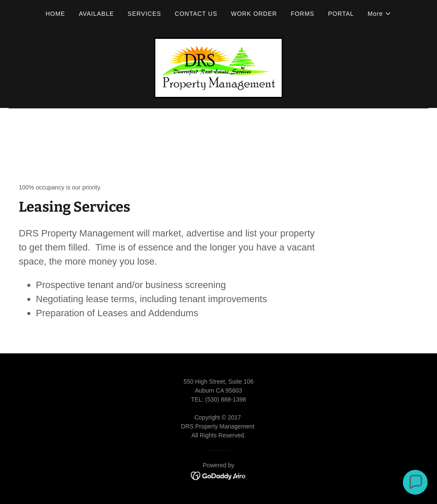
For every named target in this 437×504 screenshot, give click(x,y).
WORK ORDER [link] (254, 14)
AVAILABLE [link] (96, 14)
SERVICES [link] (144, 14)
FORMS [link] (303, 14)
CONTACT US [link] (196, 14)
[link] (218, 67)
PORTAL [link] (341, 14)
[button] (379, 14)
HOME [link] (55, 14)
